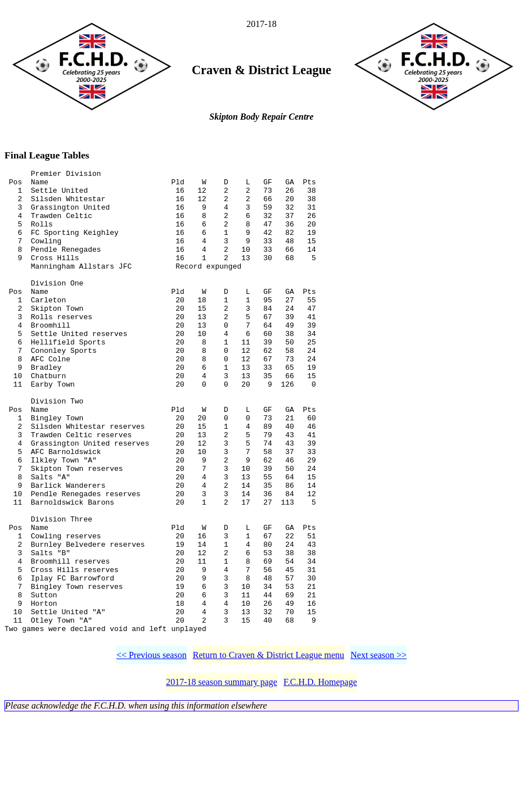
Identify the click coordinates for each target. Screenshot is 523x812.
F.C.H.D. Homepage (320, 778)
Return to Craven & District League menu (269, 751)
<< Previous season (152, 751)
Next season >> (378, 751)
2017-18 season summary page (222, 778)
